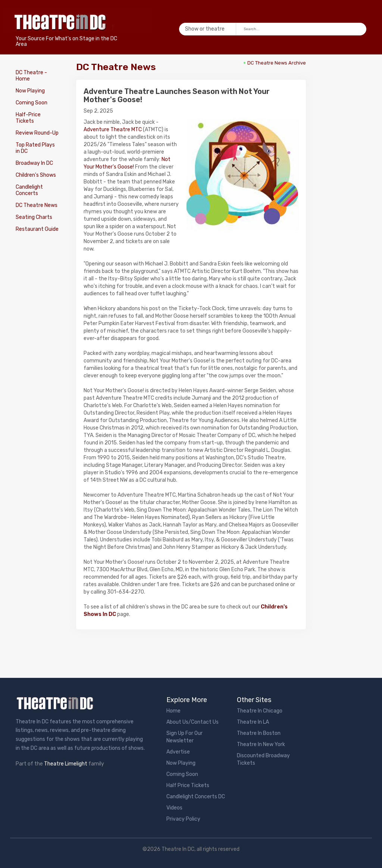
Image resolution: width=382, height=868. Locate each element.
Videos (174, 808)
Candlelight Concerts (29, 190)
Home (173, 711)
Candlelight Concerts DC (196, 797)
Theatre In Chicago (260, 711)
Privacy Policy (183, 819)
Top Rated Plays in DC (35, 148)
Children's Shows (36, 175)
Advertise (178, 752)
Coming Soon (32, 103)
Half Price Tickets (188, 785)
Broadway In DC (34, 163)
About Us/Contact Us (192, 722)
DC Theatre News (37, 205)
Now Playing (30, 91)
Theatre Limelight (66, 764)
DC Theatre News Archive (277, 63)
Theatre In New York (261, 744)
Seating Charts (34, 217)
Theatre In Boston (259, 733)
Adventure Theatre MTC (113, 130)
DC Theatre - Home (31, 76)
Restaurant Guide (37, 229)
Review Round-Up (37, 133)
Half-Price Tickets (28, 118)
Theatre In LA (253, 722)
